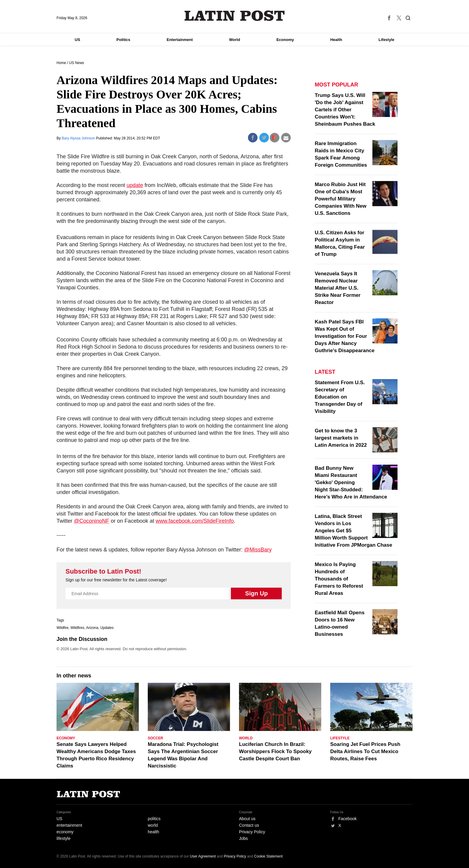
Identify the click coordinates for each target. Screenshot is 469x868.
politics (154, 819)
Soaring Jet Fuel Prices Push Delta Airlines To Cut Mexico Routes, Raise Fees (365, 751)
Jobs (243, 838)
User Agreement (203, 856)
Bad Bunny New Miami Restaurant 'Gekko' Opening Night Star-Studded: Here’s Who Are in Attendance (351, 482)
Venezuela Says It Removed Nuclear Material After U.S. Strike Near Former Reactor (338, 288)
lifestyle (64, 838)
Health (336, 40)
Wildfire (63, 628)
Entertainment (180, 40)
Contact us (249, 825)
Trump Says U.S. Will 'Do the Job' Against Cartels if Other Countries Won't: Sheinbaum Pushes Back (345, 110)
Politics (123, 40)
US (77, 40)
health (153, 832)
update (135, 185)
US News (77, 63)
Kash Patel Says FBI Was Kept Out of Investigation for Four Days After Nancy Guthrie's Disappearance (345, 336)
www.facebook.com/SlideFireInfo (195, 521)
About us (247, 819)
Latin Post (235, 16)
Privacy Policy (252, 832)
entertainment (69, 825)
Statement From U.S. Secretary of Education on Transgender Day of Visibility (340, 397)
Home (61, 63)
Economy (285, 40)
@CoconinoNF (92, 521)
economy (65, 832)
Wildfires (77, 628)
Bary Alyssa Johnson (79, 138)
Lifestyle (387, 40)
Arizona (92, 628)
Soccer (155, 738)
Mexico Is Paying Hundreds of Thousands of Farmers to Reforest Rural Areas (339, 579)
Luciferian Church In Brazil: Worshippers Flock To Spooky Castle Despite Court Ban (275, 751)
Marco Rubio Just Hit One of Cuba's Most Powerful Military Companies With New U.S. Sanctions (341, 199)
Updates (107, 628)
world (153, 825)
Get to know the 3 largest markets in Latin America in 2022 (341, 438)
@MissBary (258, 550)
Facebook (347, 819)
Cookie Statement (268, 856)
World (235, 40)
